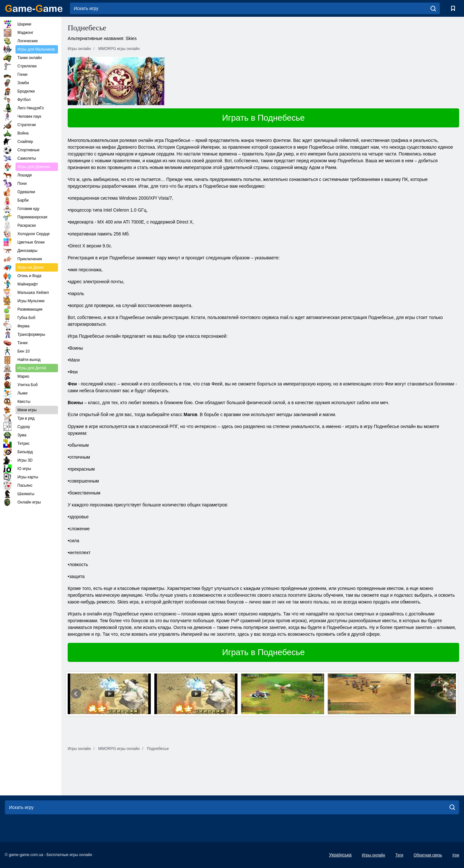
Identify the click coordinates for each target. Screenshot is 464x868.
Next (451, 694)
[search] (433, 8)
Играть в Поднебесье (263, 118)
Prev (76, 694)
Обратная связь (428, 855)
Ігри (456, 855)
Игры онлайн (373, 855)
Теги (399, 855)
